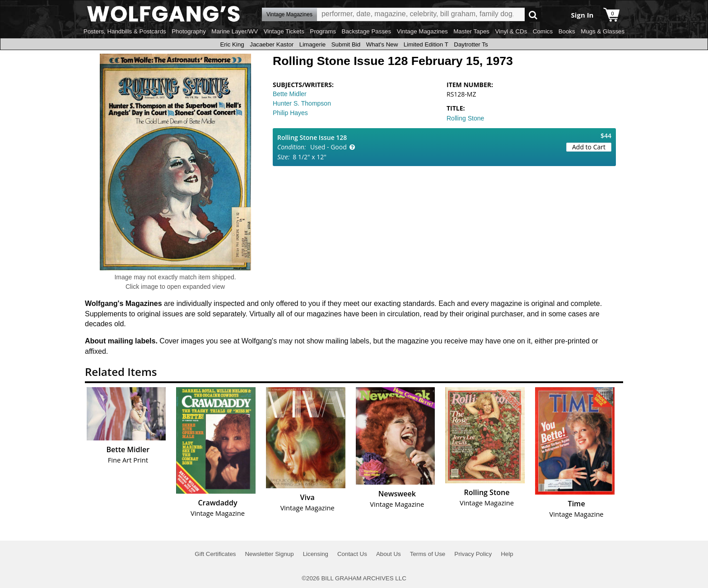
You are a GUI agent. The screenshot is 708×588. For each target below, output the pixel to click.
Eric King (232, 44)
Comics (543, 31)
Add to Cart (589, 147)
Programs (323, 31)
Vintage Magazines (422, 31)
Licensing (316, 554)
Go (533, 15)
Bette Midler (290, 94)
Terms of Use (428, 554)
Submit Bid (346, 44)
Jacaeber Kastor (272, 44)
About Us (389, 554)
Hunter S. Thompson (302, 103)
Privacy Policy (473, 554)
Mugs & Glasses (603, 31)
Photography (189, 31)
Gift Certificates (215, 554)
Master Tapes (471, 31)
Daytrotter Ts (471, 44)
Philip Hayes (290, 113)
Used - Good (328, 147)
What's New (382, 44)
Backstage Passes (367, 31)
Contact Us (352, 554)
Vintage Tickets (284, 31)
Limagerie (313, 44)
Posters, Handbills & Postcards (125, 31)
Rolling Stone (465, 118)
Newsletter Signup (269, 554)
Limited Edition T (426, 44)
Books (567, 31)
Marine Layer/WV (235, 31)
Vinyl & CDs (511, 31)
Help (507, 554)
